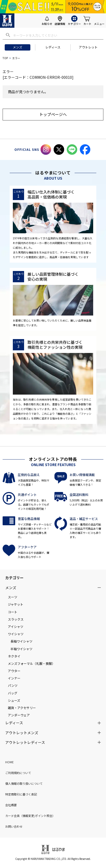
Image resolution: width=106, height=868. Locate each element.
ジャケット (16, 604)
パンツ (13, 685)
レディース (53, 47)
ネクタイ (14, 656)
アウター (14, 671)
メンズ (18, 47)
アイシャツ (16, 626)
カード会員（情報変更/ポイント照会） (30, 816)
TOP (5, 58)
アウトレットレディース (25, 742)
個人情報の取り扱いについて (24, 783)
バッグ (13, 693)
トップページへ (53, 114)
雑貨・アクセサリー (22, 708)
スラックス (16, 619)
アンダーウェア (19, 715)
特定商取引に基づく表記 (21, 794)
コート (13, 612)
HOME (9, 762)
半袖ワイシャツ (21, 649)
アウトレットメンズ (22, 733)
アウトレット (88, 47)
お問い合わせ (14, 826)
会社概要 (11, 805)
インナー (14, 678)
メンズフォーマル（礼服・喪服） (31, 663)
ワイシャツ (16, 634)
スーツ (13, 597)
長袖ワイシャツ (21, 641)
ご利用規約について (18, 773)
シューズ (14, 700)
